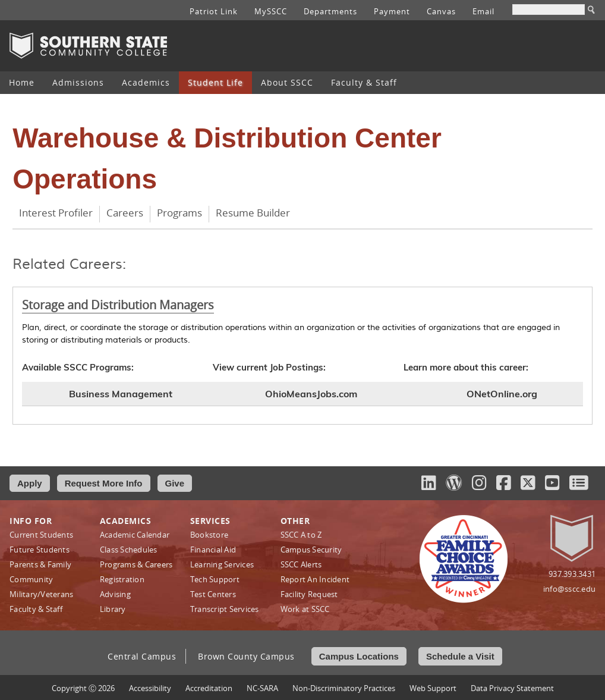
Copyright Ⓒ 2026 (83, 688)
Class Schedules (129, 550)
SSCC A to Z (301, 535)
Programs (179, 213)
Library (113, 609)
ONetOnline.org (502, 394)
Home (22, 82)
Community (31, 579)
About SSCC (287, 82)
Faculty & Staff (364, 82)
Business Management (121, 394)
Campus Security (311, 550)
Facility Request (309, 594)
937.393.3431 (572, 574)
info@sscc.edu (569, 589)
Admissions (78, 82)
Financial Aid (213, 550)
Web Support (433, 688)
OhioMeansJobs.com (311, 394)
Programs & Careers (136, 564)
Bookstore (209, 535)
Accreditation (209, 688)
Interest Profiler (56, 213)
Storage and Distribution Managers (118, 305)
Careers (125, 213)
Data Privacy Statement (512, 688)
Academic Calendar (135, 535)
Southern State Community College (88, 46)
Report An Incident (315, 579)
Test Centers (213, 594)
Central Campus (142, 656)
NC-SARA (262, 688)
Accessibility (150, 688)
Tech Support (215, 579)
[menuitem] (22, 83)
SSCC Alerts (301, 564)
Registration (122, 579)
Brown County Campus (246, 656)
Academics (146, 82)
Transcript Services (225, 609)
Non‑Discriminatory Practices (344, 688)
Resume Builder (253, 213)
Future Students (40, 550)
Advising (115, 594)
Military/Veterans (41, 594)
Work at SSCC (305, 609)
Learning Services (222, 564)
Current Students (41, 535)
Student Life (215, 82)
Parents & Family (40, 564)
